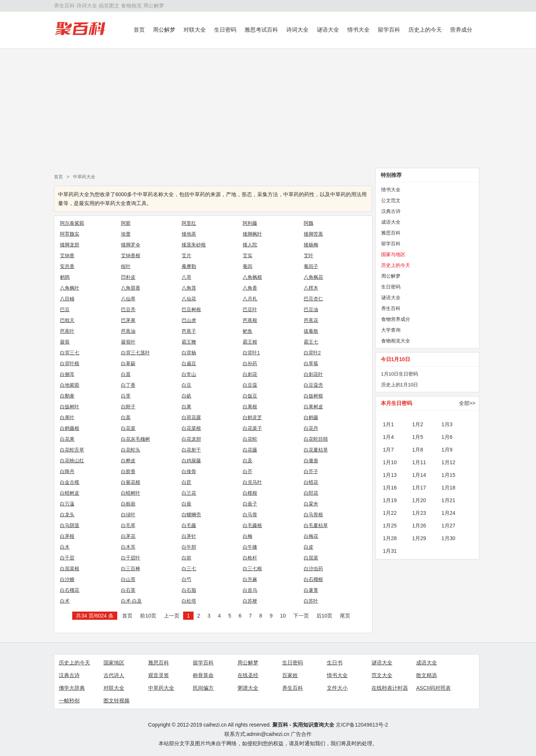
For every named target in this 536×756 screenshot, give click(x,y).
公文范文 (391, 200)
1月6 (447, 437)
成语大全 (391, 222)
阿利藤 (250, 223)
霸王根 (250, 342)
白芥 (248, 471)
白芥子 (311, 471)
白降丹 (67, 471)
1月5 (418, 437)
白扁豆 (189, 363)
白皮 (309, 547)
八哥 (186, 277)
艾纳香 (67, 256)
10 (283, 616)
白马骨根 (313, 515)
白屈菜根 (70, 569)
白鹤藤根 (70, 428)
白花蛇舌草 (72, 450)
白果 (186, 407)
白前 (186, 558)
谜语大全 (328, 30)
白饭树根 (313, 396)
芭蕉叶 (67, 331)
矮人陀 (250, 245)
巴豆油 (311, 310)
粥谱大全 (248, 688)
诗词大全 (87, 6)
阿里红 (189, 223)
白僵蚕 (311, 461)
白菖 (126, 374)
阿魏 (309, 223)
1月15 (448, 475)
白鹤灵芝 (252, 417)
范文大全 (382, 675)
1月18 (448, 488)
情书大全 (358, 30)
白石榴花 (70, 590)
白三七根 (252, 569)
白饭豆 (250, 396)
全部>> (467, 403)
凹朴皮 (128, 277)
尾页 (345, 616)
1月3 (447, 424)
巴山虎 (189, 320)
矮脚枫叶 (252, 234)
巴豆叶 (250, 310)
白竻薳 (67, 504)
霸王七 (311, 342)
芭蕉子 (189, 331)
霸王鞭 (189, 342)
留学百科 (389, 30)
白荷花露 (191, 417)
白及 (248, 461)
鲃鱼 (248, 331)
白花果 (67, 439)
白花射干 (191, 450)
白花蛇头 (131, 450)
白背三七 (70, 353)
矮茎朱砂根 (194, 245)
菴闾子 (311, 266)
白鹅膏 (67, 396)
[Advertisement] (268, 108)
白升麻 (250, 579)
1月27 (448, 526)
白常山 (189, 374)
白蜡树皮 (70, 493)
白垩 (126, 396)
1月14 (419, 475)
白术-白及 (131, 601)
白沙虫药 (313, 569)
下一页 (301, 616)
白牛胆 (189, 547)
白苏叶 (311, 601)
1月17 (419, 488)
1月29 (419, 538)
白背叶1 (251, 353)
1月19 (390, 500)
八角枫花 (313, 277)
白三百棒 (131, 569)
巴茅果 (128, 320)
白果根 (250, 407)
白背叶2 (312, 353)
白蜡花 (311, 482)
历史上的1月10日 (400, 385)
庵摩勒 (189, 266)
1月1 (389, 424)
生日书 (335, 663)
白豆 (186, 385)
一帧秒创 (69, 701)
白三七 (189, 569)
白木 (65, 547)
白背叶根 (70, 363)
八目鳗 (67, 299)
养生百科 (64, 6)
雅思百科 (391, 233)
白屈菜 (311, 558)
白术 (65, 601)
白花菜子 (252, 428)
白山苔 (128, 579)
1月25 (390, 526)
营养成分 (461, 30)
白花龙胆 (191, 439)
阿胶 (126, 223)
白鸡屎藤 (191, 461)
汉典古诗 (391, 211)
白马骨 (250, 515)
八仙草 (128, 299)
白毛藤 (189, 525)
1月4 (389, 437)
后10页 (325, 616)
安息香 (67, 266)
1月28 (390, 538)
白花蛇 (250, 439)
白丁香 (128, 385)
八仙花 (189, 299)
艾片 (186, 256)
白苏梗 (250, 601)
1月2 (418, 424)
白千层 (67, 558)
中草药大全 (84, 177)
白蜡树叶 (131, 493)
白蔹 (186, 504)
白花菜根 (191, 428)
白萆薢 (128, 363)
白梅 (248, 536)
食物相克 (131, 6)
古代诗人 (114, 675)
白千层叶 (131, 558)
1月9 (447, 450)
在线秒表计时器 (390, 688)
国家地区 (114, 663)
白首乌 (250, 590)
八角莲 (189, 288)
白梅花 (311, 536)
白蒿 (126, 417)
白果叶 (67, 417)
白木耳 (128, 547)
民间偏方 (203, 688)
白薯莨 (311, 590)
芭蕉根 (250, 320)
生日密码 (225, 30)
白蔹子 (250, 504)
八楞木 (311, 288)
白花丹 (311, 428)
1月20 (419, 500)
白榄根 (250, 493)
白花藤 (250, 450)
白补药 (250, 363)
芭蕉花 (311, 320)
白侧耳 (67, 374)
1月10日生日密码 (400, 374)
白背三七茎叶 (135, 353)
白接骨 (189, 471)
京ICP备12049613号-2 (362, 725)
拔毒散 (311, 331)
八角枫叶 (70, 288)
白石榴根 (313, 579)
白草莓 (311, 363)
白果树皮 (313, 407)
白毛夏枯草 (316, 525)
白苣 (186, 482)
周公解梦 (154, 6)
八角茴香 (131, 288)
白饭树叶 (70, 407)
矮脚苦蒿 (313, 234)
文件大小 (337, 688)
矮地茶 (189, 234)
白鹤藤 (311, 417)
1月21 (448, 500)
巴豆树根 (191, 310)
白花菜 (128, 428)
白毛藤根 (252, 525)
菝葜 (65, 342)
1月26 (419, 526)
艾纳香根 (131, 256)
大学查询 (391, 330)
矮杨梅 (311, 245)
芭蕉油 (128, 331)
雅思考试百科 (261, 30)
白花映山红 (72, 461)
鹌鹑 (65, 277)
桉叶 (126, 266)
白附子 (128, 407)
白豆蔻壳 (313, 385)
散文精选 (427, 675)
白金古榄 (70, 482)
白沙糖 (67, 579)
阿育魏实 (70, 234)
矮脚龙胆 (70, 245)
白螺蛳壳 (191, 515)
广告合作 (301, 734)
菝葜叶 (128, 342)
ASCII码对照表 (433, 688)
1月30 (448, 538)
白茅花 (128, 536)
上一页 (172, 616)
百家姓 (290, 675)
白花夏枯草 (316, 450)
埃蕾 (126, 234)
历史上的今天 (425, 30)
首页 (139, 30)
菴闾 (248, 266)
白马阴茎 (70, 525)
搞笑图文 (109, 6)
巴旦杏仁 (313, 299)
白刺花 (250, 374)
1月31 (390, 551)
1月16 (390, 488)
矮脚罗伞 (131, 245)
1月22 (390, 513)
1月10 (390, 462)
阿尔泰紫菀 (72, 223)
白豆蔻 (250, 385)
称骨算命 (203, 675)
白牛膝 (250, 547)
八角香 (250, 288)
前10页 (148, 616)
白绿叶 (128, 515)
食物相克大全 (396, 341)
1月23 (419, 513)
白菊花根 (131, 482)
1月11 (419, 462)
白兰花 (189, 493)
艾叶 (309, 256)
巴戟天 (67, 320)
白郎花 (311, 493)
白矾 (186, 396)
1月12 (448, 462)
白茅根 (67, 536)
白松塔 (189, 601)
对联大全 (195, 30)
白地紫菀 (70, 385)
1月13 (390, 475)
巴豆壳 (128, 310)
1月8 (418, 450)
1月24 (448, 513)
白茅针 (189, 536)
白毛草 (128, 525)
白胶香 (128, 471)
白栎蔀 (128, 504)
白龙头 (67, 515)
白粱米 (311, 504)
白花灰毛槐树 (135, 439)
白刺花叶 (313, 374)
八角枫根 (252, 277)
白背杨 (189, 353)
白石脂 (189, 590)
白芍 (186, 579)
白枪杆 (250, 558)
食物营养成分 (396, 319)
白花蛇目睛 (316, 439)
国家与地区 (393, 254)
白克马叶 (252, 482)
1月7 (389, 450)
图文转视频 (117, 701)
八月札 (250, 299)
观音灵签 (159, 675)
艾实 (248, 256)
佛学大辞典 (72, 688)
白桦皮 (128, 461)
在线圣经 (248, 675)
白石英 (128, 590)
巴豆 (65, 310)
